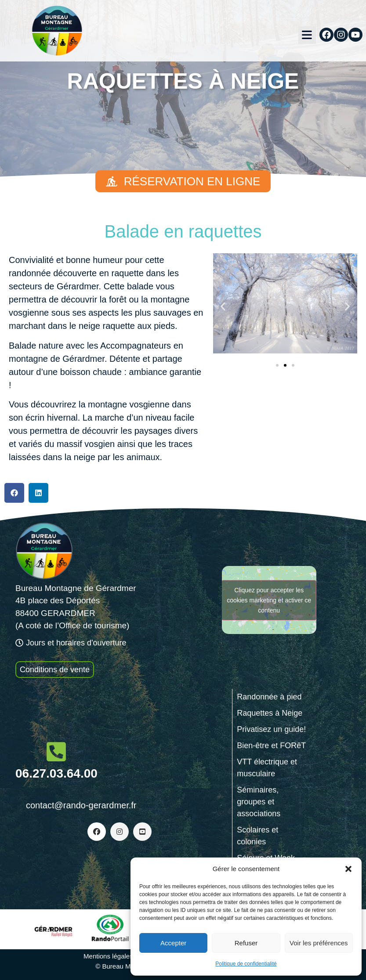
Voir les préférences (319, 943)
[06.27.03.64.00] (56, 752)
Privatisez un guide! (271, 729)
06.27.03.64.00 (56, 773)
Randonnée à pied (269, 697)
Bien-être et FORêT (271, 746)
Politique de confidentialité (246, 964)
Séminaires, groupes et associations (259, 802)
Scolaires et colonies (257, 836)
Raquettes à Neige (270, 713)
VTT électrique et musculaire (267, 768)
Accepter (173, 943)
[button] (348, 869)
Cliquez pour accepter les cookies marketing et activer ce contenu (269, 600)
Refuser (246, 943)
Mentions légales (108, 956)
